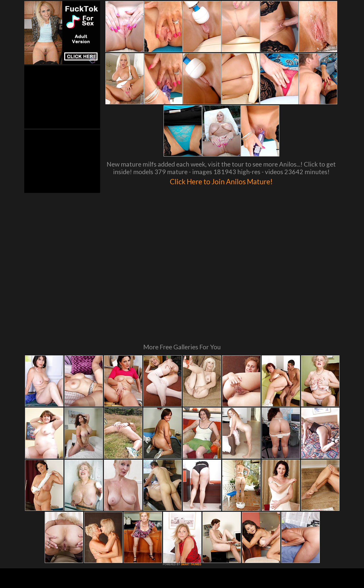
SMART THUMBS (191, 495)
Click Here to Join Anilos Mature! (221, 181)
